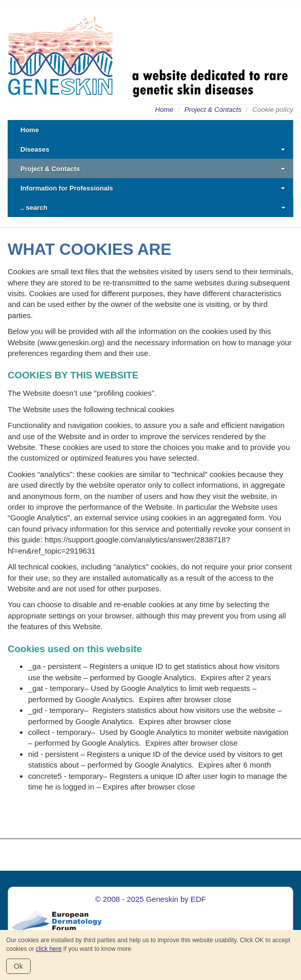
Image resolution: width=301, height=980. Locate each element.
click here (49, 949)
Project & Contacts (213, 110)
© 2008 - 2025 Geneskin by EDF (151, 899)
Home (164, 110)
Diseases (153, 149)
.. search (153, 208)
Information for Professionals (153, 188)
